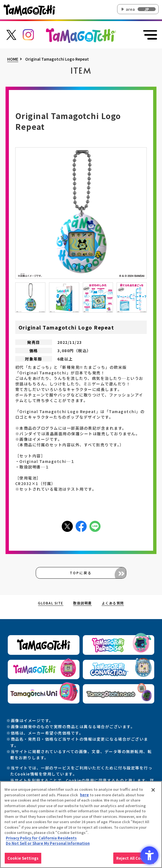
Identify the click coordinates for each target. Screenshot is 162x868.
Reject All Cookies (134, 860)
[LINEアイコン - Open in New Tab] (95, 526)
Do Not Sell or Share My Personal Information (48, 845)
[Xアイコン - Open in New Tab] (67, 526)
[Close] (153, 791)
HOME (13, 59)
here (84, 796)
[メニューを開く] (149, 35)
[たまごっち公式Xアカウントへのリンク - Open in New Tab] (11, 34)
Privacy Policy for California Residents (41, 839)
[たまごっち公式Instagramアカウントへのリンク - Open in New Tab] (28, 34)
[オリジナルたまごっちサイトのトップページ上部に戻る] (81, 35)
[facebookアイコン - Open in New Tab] (81, 526)
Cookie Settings (23, 860)
